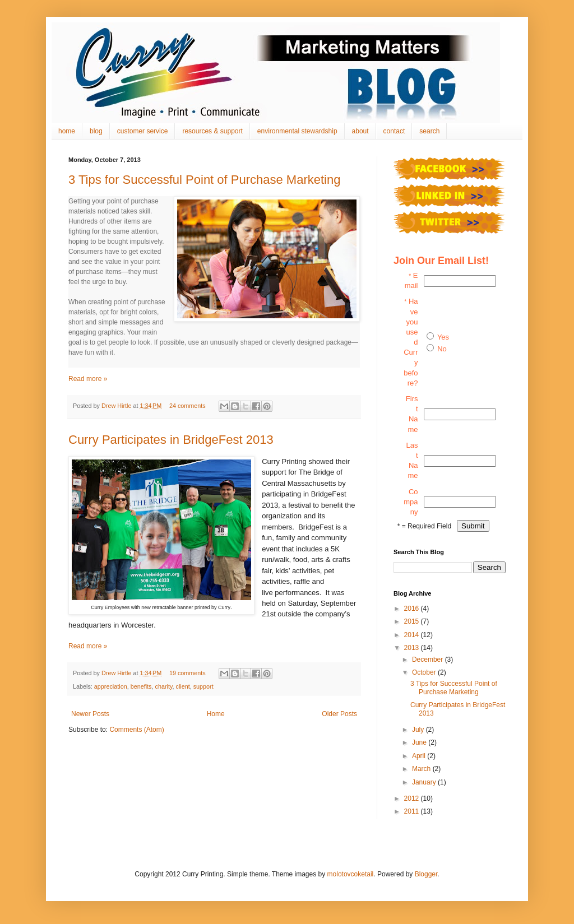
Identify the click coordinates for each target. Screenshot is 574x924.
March (422, 769)
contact (394, 131)
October (425, 672)
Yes (443, 337)
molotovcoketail (351, 874)
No (442, 349)
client (182, 686)
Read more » (88, 379)
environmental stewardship (297, 131)
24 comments (188, 406)
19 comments (188, 673)
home (67, 131)
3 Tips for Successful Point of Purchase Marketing (204, 180)
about (360, 131)
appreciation (111, 686)
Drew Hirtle (117, 406)
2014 (413, 635)
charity (163, 686)
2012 (413, 798)
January (425, 782)
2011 (413, 811)
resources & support (212, 131)
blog (96, 131)
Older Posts (339, 714)
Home (216, 714)
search (429, 131)
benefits (141, 686)
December (429, 660)
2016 (413, 609)
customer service (143, 131)
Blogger (426, 874)
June (420, 742)
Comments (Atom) (136, 730)
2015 (413, 621)
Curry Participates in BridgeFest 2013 (171, 440)
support (203, 686)
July (419, 730)
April (420, 756)
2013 (413, 648)
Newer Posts (90, 714)
